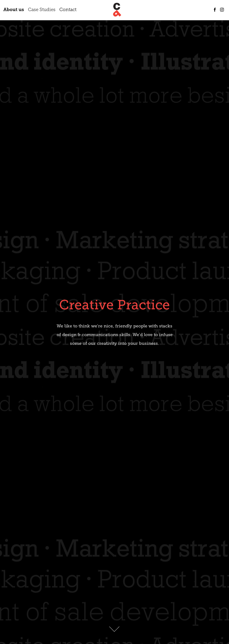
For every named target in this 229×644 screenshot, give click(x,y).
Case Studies (42, 10)
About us (14, 10)
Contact (68, 10)
